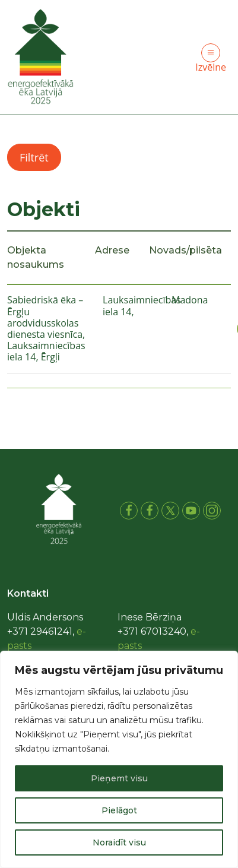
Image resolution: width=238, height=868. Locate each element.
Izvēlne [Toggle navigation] (211, 58)
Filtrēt (34, 157)
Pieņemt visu (119, 778)
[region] (119, 759)
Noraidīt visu (119, 842)
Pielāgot (119, 810)
